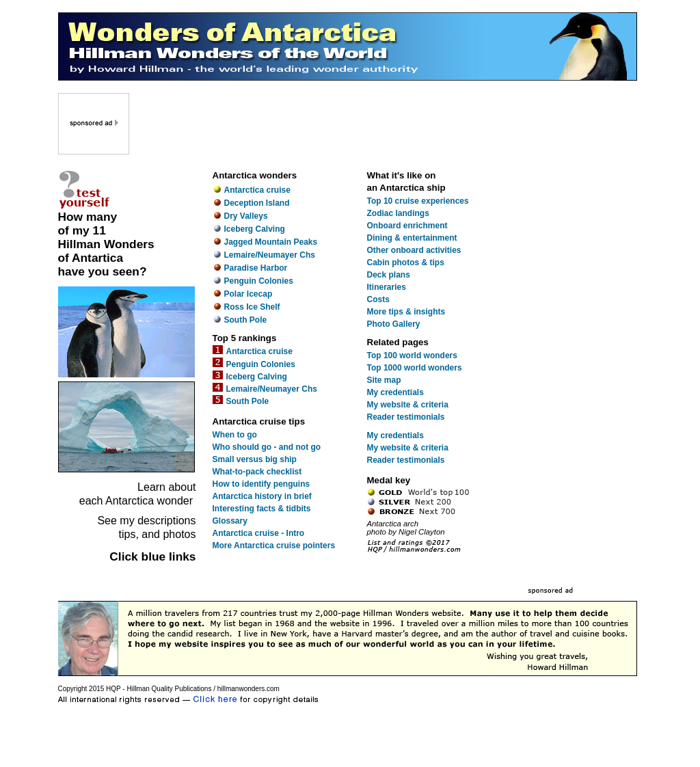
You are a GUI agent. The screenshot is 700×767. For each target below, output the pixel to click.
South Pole (246, 320)
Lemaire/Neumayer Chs (270, 255)
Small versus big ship (255, 459)
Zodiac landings (398, 213)
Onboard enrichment (407, 226)
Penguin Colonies (259, 281)
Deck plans (389, 275)
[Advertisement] (384, 124)
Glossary (230, 521)
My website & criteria (408, 405)
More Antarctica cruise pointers (274, 546)
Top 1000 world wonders (415, 368)
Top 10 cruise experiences (418, 201)
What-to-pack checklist (257, 472)
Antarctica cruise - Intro (259, 533)
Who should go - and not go (267, 447)
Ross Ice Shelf (252, 307)
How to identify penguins (261, 484)
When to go (235, 435)
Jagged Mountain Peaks (271, 242)
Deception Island (257, 203)
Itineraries (387, 287)
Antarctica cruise (257, 190)
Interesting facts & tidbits (262, 509)
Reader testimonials (406, 417)
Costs (378, 299)
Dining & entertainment (412, 238)
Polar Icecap (248, 294)
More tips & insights (406, 312)
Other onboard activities (414, 250)
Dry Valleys (246, 216)
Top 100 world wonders (412, 355)
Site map (384, 380)
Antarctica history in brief (262, 496)
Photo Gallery (394, 324)
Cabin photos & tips (406, 263)
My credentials (395, 392)
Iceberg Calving (255, 229)
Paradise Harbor (256, 268)
